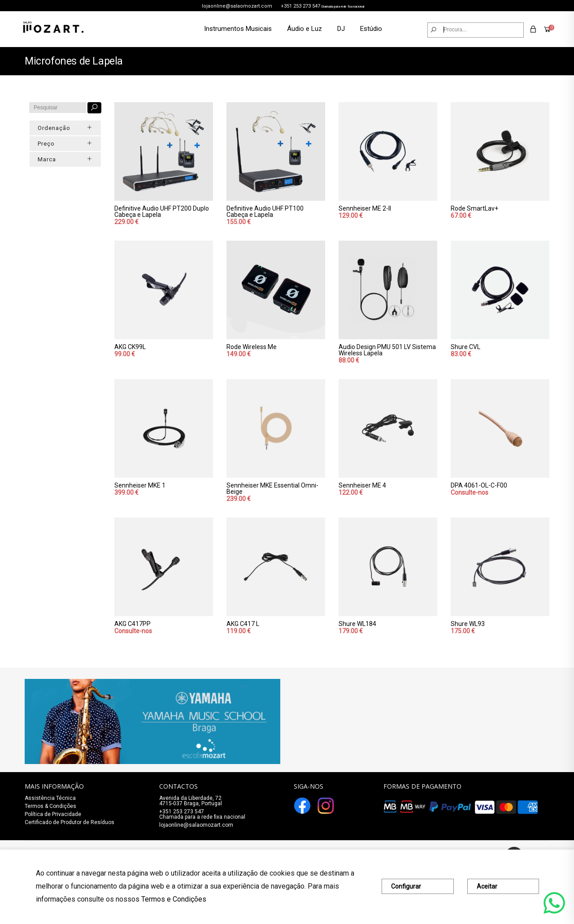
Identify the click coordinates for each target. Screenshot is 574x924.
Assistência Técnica (50, 798)
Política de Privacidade (53, 814)
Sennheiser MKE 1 (140, 485)
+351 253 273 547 (300, 6)
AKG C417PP (133, 624)
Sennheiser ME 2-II (365, 208)
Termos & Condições (50, 806)
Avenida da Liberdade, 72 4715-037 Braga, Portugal (191, 801)
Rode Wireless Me (252, 347)
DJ (341, 29)
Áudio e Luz (304, 29)
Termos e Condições (174, 899)
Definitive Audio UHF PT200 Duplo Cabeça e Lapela (162, 212)
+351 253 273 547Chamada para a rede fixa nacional (202, 814)
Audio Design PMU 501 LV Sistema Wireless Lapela (387, 350)
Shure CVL (465, 347)
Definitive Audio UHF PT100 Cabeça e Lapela (265, 212)
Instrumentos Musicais (238, 29)
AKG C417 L (243, 624)
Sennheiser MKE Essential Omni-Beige (272, 488)
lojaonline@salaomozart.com (237, 6)
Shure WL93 (468, 624)
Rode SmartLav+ (474, 208)
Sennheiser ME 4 (362, 485)
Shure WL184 (357, 624)
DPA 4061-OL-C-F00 (479, 485)
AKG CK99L (130, 347)
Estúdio (371, 29)
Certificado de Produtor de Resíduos (70, 822)
